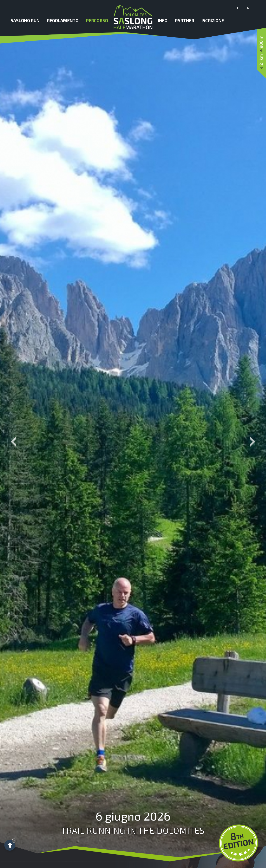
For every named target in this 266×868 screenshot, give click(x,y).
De (239, 8)
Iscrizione (213, 20)
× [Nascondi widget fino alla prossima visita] (14, 841)
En (247, 8)
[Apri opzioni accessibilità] (10, 845)
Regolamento (63, 20)
